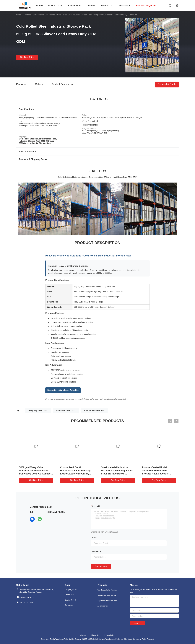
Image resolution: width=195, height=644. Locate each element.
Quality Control (70, 600)
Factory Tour (69, 595)
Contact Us (69, 605)
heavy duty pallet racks (38, 410)
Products (27, 15)
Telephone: (97, 551)
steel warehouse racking (94, 410)
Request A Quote (167, 84)
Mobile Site (95, 635)
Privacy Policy (110, 635)
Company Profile (71, 590)
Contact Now (101, 566)
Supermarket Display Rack (107, 601)
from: (95, 538)
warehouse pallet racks (66, 410)
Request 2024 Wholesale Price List (63, 390)
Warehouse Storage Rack (107, 595)
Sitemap (83, 635)
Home (19, 15)
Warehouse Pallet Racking (44, 15)
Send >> (138, 623)
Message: (96, 506)
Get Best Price (27, 57)
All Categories (103, 606)
